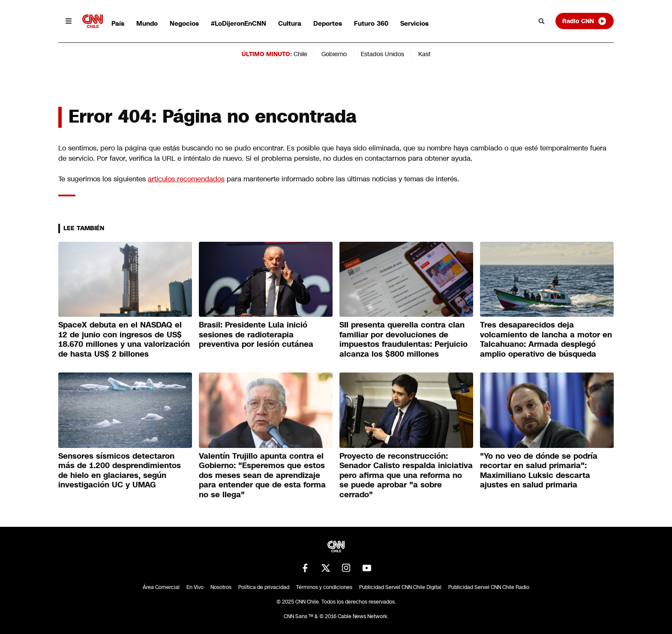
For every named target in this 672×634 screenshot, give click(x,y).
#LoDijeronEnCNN (238, 23)
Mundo (147, 23)
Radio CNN (585, 21)
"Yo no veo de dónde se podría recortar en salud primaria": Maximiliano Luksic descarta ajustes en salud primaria (539, 471)
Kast (424, 54)
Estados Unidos (382, 54)
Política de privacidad (264, 587)
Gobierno (334, 54)
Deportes (328, 23)
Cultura (290, 23)
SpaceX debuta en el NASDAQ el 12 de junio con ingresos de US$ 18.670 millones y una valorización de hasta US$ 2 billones (124, 340)
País (118, 23)
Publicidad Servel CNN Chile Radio (489, 587)
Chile (300, 54)
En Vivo (195, 587)
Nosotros (221, 587)
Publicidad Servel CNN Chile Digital (400, 587)
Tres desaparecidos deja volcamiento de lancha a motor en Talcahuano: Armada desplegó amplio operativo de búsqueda (546, 340)
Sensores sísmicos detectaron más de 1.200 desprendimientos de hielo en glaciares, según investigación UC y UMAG (120, 471)
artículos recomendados (186, 179)
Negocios (184, 23)
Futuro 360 (371, 23)
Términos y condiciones (324, 587)
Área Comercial (161, 587)
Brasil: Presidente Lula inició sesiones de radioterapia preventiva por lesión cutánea (256, 335)
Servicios (414, 23)
